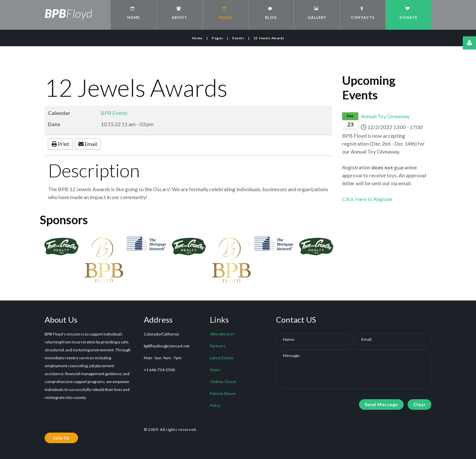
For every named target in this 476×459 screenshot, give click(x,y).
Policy (215, 405)
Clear (420, 404)
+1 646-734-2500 (159, 370)
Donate (408, 13)
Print (60, 144)
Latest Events (222, 358)
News (215, 370)
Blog (271, 13)
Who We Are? (222, 334)
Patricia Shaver (223, 393)
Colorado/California (161, 334)
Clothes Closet (223, 382)
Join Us (61, 438)
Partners (218, 346)
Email (88, 144)
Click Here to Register (367, 199)
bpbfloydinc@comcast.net (167, 346)
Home (133, 13)
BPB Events (114, 113)
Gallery (316, 13)
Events (238, 38)
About (179, 13)
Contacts (362, 13)
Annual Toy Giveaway (385, 116)
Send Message (381, 404)
